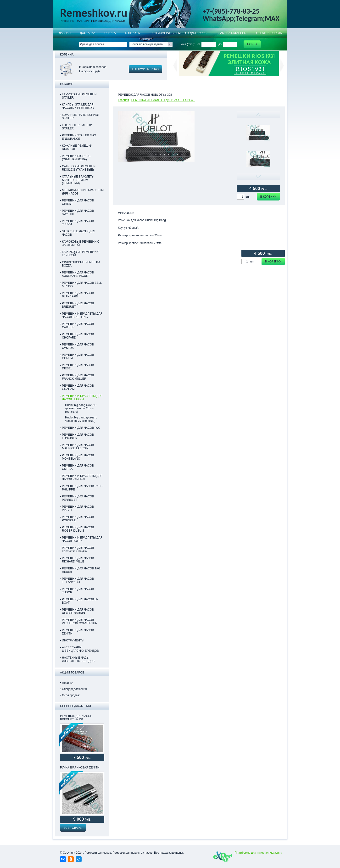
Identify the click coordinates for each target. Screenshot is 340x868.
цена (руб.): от (190, 44)
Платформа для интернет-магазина (258, 853)
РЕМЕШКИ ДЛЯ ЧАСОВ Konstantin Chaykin (78, 550)
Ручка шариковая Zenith (80, 768)
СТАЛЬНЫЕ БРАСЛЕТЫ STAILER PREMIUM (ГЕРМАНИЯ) (78, 180)
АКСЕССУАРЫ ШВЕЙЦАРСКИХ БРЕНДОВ (80, 649)
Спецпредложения (74, 689)
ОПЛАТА (110, 33)
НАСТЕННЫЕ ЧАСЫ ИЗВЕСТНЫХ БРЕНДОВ (78, 659)
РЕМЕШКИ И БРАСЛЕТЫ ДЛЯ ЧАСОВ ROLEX (82, 539)
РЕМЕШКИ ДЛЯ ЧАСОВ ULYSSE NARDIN (78, 611)
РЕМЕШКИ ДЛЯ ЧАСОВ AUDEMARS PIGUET (78, 274)
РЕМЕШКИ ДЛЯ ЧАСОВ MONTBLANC (78, 457)
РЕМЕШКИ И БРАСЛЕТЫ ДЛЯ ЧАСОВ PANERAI (82, 478)
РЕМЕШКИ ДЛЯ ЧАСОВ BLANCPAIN (78, 295)
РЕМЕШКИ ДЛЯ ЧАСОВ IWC (81, 428)
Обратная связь (269, 33)
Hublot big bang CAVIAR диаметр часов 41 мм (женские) (81, 408)
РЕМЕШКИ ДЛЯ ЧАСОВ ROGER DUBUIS (78, 529)
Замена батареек (232, 33)
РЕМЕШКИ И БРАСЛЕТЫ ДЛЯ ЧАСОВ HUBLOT (163, 100)
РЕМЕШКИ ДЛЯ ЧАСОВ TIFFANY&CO (78, 580)
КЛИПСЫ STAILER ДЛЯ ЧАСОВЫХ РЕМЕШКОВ (78, 106)
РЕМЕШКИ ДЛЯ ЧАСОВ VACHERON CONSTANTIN (80, 622)
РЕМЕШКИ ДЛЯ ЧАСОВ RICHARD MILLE (78, 560)
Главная (64, 33)
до (220, 44)
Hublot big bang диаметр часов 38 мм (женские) (81, 419)
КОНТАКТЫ (133, 33)
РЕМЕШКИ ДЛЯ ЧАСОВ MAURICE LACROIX (78, 447)
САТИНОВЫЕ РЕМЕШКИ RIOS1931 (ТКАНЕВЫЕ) (79, 168)
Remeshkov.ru (94, 13)
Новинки (68, 683)
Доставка (88, 33)
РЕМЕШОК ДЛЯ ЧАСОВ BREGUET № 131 (76, 718)
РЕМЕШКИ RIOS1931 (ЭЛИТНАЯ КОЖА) (76, 158)
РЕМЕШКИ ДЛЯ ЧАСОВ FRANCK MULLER (78, 377)
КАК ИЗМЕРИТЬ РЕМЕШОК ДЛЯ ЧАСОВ (179, 33)
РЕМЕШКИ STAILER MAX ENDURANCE (79, 137)
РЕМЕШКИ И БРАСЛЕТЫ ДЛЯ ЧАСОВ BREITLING (82, 315)
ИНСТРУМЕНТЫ (73, 640)
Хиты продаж (71, 695)
